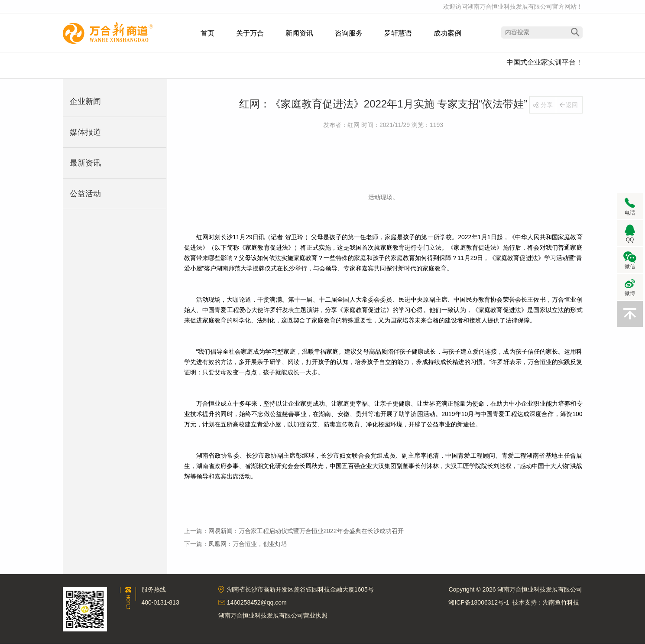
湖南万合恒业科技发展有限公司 (108, 33)
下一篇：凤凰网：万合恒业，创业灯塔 (236, 544)
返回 (572, 105)
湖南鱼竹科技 (561, 602)
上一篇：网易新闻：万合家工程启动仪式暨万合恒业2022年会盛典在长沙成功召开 (294, 531)
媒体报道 (85, 132)
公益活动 (85, 194)
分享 (547, 105)
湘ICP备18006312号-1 (479, 602)
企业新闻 (85, 101)
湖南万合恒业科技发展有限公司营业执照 (273, 615)
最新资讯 (85, 163)
